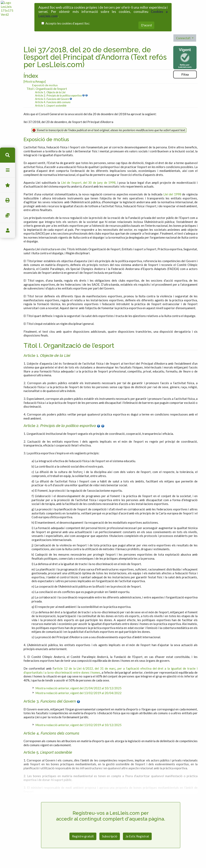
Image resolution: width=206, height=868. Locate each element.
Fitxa (185, 74)
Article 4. (53, 102)
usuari (8, 230)
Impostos (8, 215)
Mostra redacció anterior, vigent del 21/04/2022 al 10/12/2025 (78, 688)
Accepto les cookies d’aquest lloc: (68, 23)
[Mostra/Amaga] (35, 81)
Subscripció (110, 836)
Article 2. (59, 95)
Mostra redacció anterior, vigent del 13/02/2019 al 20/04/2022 (78, 693)
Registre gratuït (83, 836)
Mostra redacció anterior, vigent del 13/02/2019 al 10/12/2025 (78, 725)
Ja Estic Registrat (137, 836)
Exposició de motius (45, 85)
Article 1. (50, 92)
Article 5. (51, 105)
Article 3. (52, 99)
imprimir (8, 200)
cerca (8, 155)
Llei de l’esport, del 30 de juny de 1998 (88, 183)
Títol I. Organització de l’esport (47, 89)
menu (8, 170)
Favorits (8, 185)
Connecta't (184, 38)
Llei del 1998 (172, 194)
